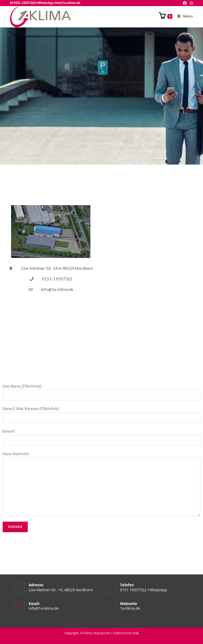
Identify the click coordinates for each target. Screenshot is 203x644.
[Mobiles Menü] (183, 16)
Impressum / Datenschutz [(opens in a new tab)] (112, 633)
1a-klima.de (130, 608)
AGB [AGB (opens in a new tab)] (135, 633)
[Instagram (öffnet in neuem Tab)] (191, 3)
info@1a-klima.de (43, 608)
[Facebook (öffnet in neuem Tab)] (185, 3)
